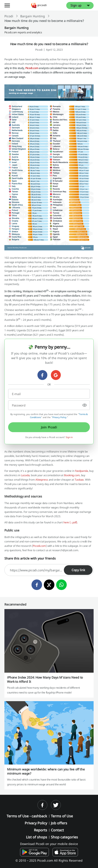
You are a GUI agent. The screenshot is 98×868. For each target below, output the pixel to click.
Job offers (59, 823)
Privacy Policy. (60, 417)
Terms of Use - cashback (27, 816)
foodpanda (82, 471)
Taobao (79, 480)
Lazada (25, 475)
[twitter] (49, 585)
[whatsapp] (61, 585)
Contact (57, 830)
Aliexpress (42, 480)
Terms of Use (62, 816)
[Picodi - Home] (39, 5)
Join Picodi (49, 427)
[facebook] (42, 375)
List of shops (37, 837)
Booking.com (72, 475)
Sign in (69, 437)
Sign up (76, 5)
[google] (56, 375)
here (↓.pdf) (70, 522)
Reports (41, 830)
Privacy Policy (36, 823)
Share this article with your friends (30, 558)
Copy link (78, 570)
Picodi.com (32, 68)
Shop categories (64, 837)
